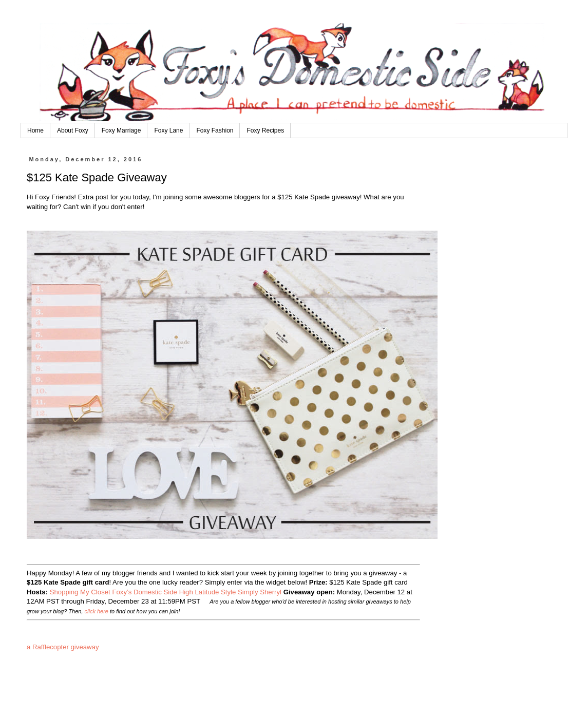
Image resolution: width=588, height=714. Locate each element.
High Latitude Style (208, 592)
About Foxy (73, 130)
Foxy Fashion (215, 130)
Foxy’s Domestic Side (145, 592)
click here (97, 611)
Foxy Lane (168, 130)
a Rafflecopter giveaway (63, 647)
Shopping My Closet (80, 592)
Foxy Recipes (265, 130)
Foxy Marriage (121, 130)
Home (35, 130)
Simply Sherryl (260, 592)
